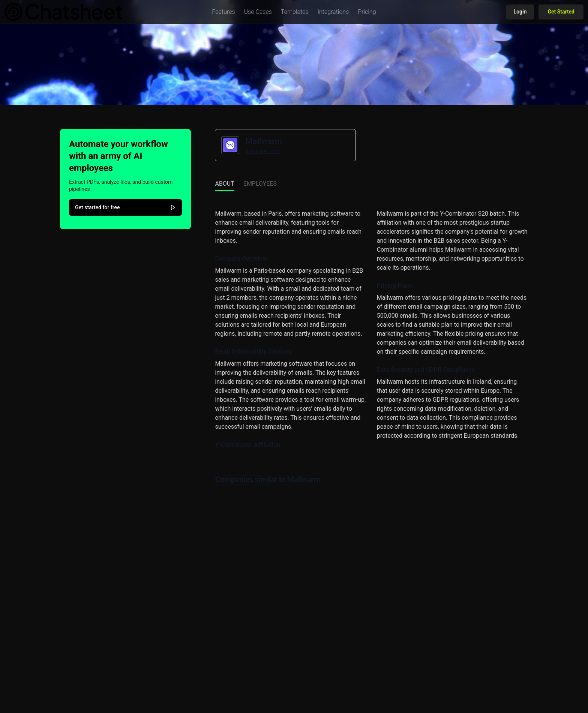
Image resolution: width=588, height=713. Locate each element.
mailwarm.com (263, 151)
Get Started (561, 12)
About (224, 184)
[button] (223, 12)
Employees (260, 184)
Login (520, 12)
